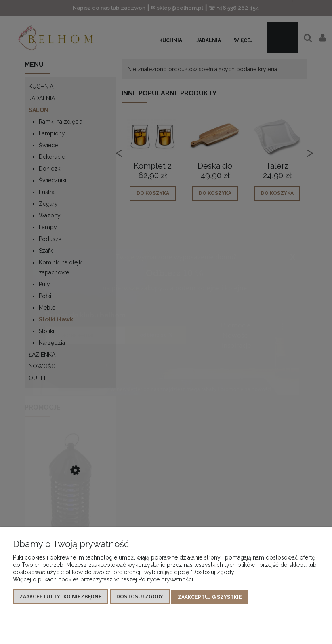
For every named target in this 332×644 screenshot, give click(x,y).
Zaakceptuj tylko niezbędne (61, 598)
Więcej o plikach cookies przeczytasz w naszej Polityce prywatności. (104, 581)
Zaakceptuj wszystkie (210, 598)
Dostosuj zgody (140, 598)
